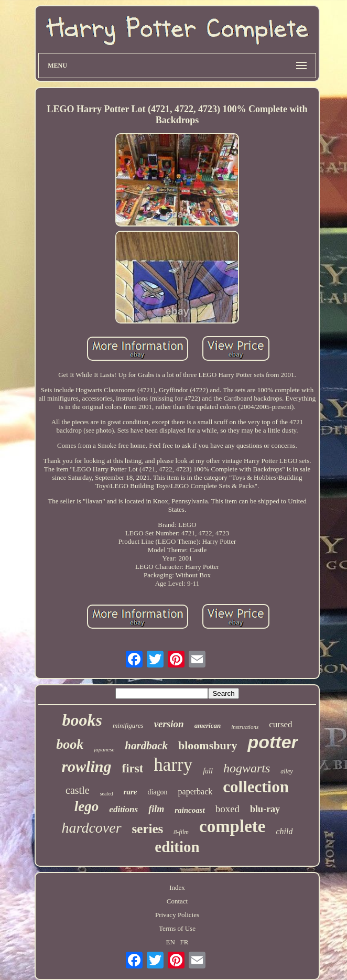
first (132, 768)
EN (171, 942)
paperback (196, 791)
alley (286, 771)
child (284, 831)
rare (131, 792)
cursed (280, 724)
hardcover (92, 828)
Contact (177, 901)
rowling (86, 766)
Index (177, 887)
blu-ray (265, 809)
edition (177, 847)
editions (123, 809)
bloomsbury (208, 745)
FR (185, 942)
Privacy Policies (177, 915)
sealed (107, 794)
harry (173, 765)
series (148, 829)
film (156, 809)
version (169, 724)
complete (232, 826)
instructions (245, 727)
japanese (104, 749)
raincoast (190, 810)
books (82, 720)
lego (87, 806)
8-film (181, 832)
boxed (227, 809)
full (208, 771)
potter (273, 742)
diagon (157, 792)
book (70, 744)
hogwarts (247, 768)
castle (78, 790)
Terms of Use (177, 928)
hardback (146, 746)
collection (256, 787)
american (208, 725)
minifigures (128, 725)
